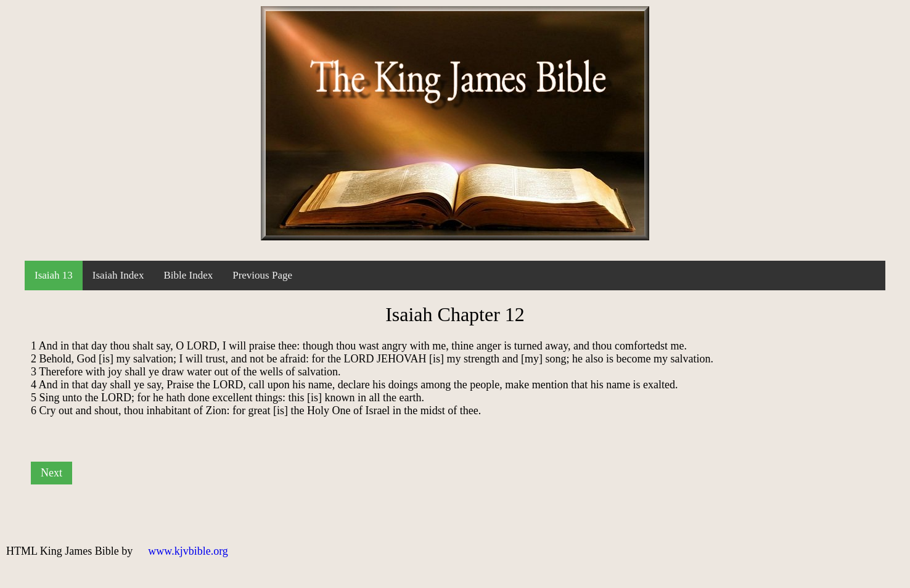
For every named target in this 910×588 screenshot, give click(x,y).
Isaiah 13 (54, 275)
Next (51, 473)
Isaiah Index (118, 275)
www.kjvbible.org (188, 551)
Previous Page (262, 275)
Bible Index (188, 275)
